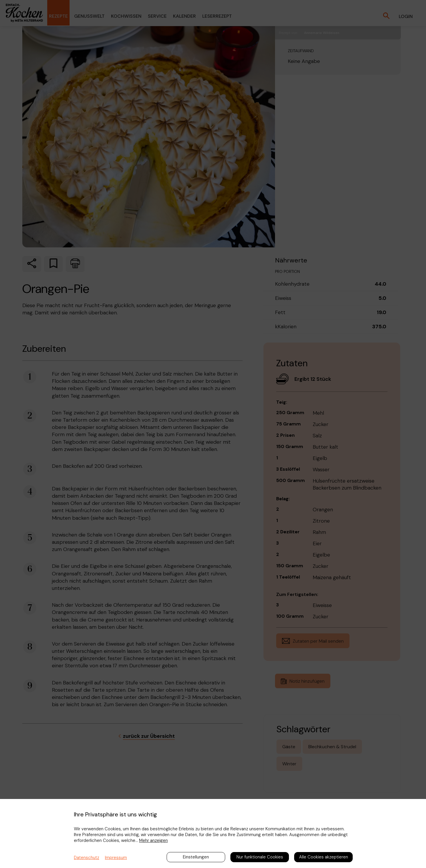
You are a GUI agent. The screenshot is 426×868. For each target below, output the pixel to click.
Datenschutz (87, 858)
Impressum (116, 858)
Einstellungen (196, 857)
